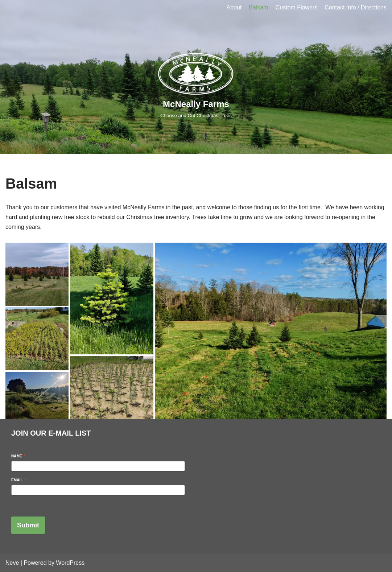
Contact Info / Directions (356, 7)
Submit (28, 525)
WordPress (70, 563)
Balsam (258, 7)
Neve (12, 563)
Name (18, 456)
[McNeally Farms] (196, 85)
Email (19, 480)
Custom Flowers (297, 7)
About (234, 7)
